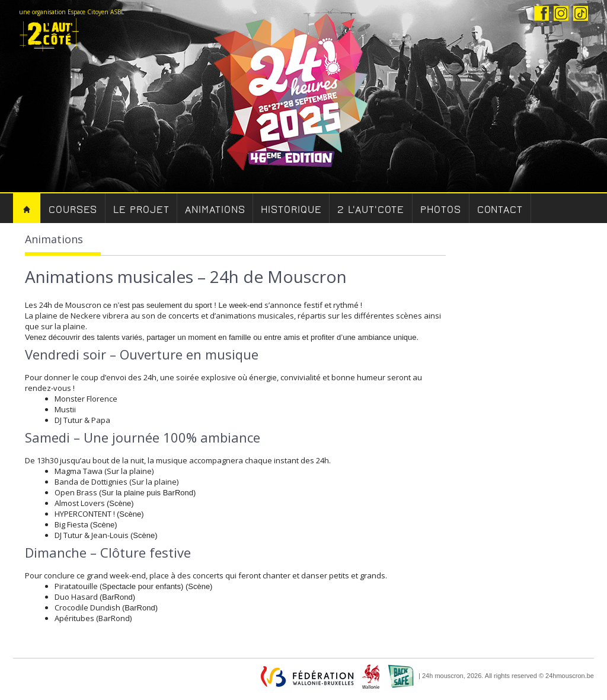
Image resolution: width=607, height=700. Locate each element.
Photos (440, 210)
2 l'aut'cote (371, 210)
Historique (291, 210)
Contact (500, 210)
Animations (215, 210)
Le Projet (141, 210)
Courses (73, 210)
